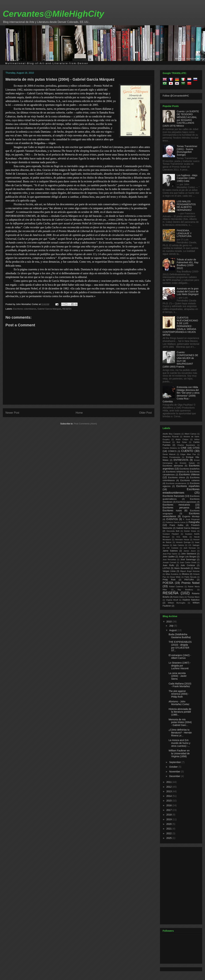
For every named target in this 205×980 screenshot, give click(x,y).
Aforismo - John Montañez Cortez (179, 703)
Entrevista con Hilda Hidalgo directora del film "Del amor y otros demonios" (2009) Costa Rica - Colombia (181, 394)
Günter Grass (190, 531)
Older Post (145, 413)
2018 (169, 815)
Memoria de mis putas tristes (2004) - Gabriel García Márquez (60, 79)
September (175, 762)
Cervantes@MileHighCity (53, 14)
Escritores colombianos (25, 309)
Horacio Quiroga (183, 542)
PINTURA (189, 580)
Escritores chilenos (189, 474)
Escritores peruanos (176, 508)
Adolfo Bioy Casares (172, 434)
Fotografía (194, 522)
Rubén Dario (179, 597)
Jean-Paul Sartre (170, 554)
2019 (169, 819)
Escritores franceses (173, 496)
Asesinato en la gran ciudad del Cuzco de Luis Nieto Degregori (188, 291)
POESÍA (168, 583)
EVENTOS (172, 519)
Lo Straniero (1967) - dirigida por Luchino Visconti (180, 666)
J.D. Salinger (194, 545)
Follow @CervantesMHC (176, 96)
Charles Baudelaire (186, 445)
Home (79, 413)
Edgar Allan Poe (188, 454)
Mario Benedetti (182, 568)
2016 (169, 805)
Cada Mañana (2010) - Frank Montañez (180, 685)
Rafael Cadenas (176, 587)
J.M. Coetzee (172, 548)
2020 (169, 824)
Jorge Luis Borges (187, 557)
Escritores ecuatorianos (176, 483)
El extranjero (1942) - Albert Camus (180, 657)
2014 (169, 796)
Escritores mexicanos (176, 505)
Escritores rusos (172, 511)
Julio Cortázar (188, 565)
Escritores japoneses (186, 502)
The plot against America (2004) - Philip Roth (179, 694)
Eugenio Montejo (191, 516)
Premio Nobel (190, 583)
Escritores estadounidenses (181, 491)
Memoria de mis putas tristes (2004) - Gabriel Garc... (180, 722)
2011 (169, 782)
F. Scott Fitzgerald (191, 519)
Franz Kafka (176, 525)
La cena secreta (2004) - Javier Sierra (178, 676)
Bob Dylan (182, 442)
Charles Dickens (170, 448)
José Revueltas (169, 560)
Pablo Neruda (190, 577)
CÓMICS (172, 451)
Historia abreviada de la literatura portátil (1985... (180, 712)
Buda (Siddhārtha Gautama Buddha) (180, 636)
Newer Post (12, 413)
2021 (169, 829)
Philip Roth (169, 580)
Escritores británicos (176, 472)
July (172, 626)
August (173, 630)
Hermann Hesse (182, 540)
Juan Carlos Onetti (188, 562)
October (174, 767)
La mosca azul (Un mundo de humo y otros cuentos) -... (179, 743)
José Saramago (188, 560)
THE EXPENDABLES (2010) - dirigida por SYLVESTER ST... (180, 646)
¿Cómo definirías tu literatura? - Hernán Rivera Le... (180, 733)
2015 (169, 801)
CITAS (196, 448)
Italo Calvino (179, 545)
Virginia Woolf (172, 600)
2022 (169, 833)
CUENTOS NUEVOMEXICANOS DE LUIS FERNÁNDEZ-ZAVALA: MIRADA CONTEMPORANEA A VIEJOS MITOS (180, 326)
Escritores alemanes (173, 466)
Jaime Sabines (170, 551)
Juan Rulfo (168, 565)
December (175, 776)
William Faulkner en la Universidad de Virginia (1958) (179, 753)
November (175, 772)
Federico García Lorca (175, 522)
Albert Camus (190, 434)
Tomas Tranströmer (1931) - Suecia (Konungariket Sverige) (187, 151)
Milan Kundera (172, 574)
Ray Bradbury (185, 590)
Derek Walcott (169, 454)
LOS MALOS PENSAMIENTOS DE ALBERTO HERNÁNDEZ (186, 206)
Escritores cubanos (190, 480)
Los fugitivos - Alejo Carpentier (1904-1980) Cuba (187, 178)
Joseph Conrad (169, 562)
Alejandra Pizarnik (171, 437)
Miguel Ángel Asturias (190, 571)
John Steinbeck (189, 554)
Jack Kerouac (190, 548)
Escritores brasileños (190, 469)
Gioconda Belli (173, 531)
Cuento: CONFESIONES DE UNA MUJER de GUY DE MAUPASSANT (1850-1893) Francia (180, 359)
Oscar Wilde (175, 577)
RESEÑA (67, 309)
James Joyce (190, 551)
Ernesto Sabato (187, 463)
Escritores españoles (188, 486)
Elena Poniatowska (171, 457)
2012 (169, 787)
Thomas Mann (194, 597)
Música (185, 574)
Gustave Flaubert (171, 534)
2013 (169, 791)
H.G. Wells (182, 537)
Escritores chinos (177, 478)
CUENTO (187, 451)
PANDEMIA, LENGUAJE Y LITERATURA (184, 233)
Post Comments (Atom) (85, 424)
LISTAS (166, 568)
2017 (169, 810)
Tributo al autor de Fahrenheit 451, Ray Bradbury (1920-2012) (188, 264)
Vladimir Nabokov (191, 600)
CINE (184, 448)
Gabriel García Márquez (49, 309)
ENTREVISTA (181, 460)
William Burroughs (176, 603)
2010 (169, 622)
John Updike (169, 557)
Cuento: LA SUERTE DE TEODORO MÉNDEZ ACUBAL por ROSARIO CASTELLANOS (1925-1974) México (181, 119)
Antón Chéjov (182, 439)
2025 (169, 838)
